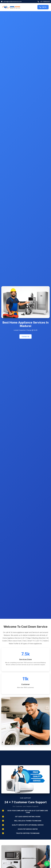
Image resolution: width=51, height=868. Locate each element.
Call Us (43, 7)
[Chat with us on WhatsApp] (47, 864)
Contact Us (25, 336)
